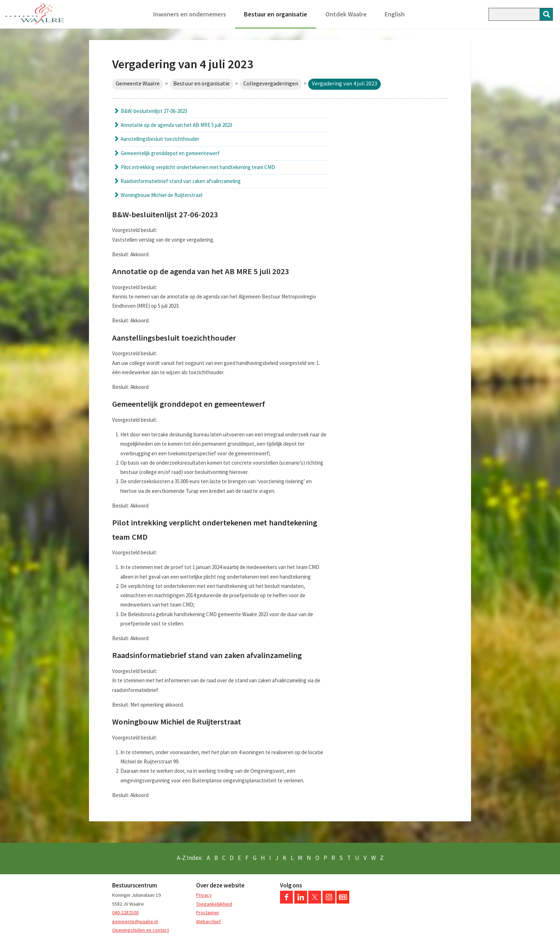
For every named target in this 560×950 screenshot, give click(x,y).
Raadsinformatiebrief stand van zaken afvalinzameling (181, 181)
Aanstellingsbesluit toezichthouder (160, 139)
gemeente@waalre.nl (135, 921)
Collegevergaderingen (271, 83)
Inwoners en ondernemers (190, 14)
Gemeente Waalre (138, 83)
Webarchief (208, 921)
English (395, 14)
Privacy (204, 895)
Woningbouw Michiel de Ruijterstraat (162, 195)
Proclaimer (208, 912)
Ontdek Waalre (346, 14)
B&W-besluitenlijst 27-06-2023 (154, 111)
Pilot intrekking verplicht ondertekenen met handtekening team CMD (198, 167)
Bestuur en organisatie (276, 14)
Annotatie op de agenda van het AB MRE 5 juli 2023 (176, 125)
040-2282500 (125, 912)
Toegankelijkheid (214, 904)
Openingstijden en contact (141, 930)
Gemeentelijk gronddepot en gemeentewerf (170, 153)
